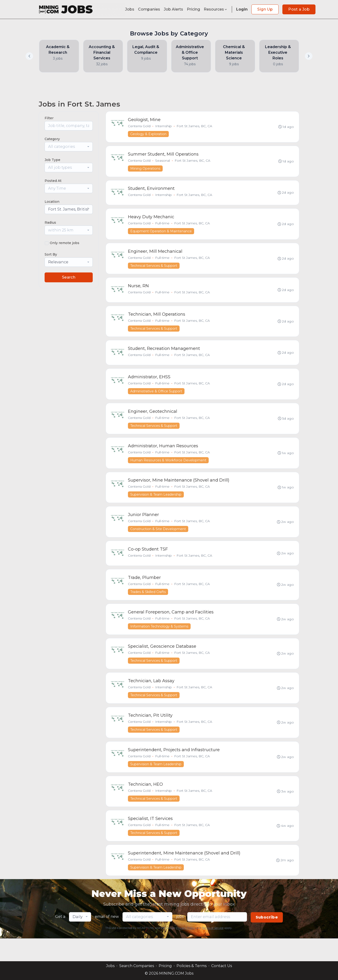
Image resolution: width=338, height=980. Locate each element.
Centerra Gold (140, 126)
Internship (164, 126)
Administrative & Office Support (157, 400)
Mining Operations (146, 170)
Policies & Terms (192, 966)
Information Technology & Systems (160, 642)
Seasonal (163, 162)
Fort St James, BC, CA (195, 126)
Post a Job (299, 9)
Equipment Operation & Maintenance (161, 235)
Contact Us (222, 966)
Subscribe (267, 940)
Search (69, 277)
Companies (149, 9)
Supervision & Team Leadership (156, 506)
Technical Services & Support (154, 270)
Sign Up (265, 9)
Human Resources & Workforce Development (169, 471)
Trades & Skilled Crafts (148, 606)
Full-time (163, 227)
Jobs (130, 9)
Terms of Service (213, 951)
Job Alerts (173, 9)
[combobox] (69, 147)
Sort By (51, 254)
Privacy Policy (186, 951)
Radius (50, 222)
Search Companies (137, 966)
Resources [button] (216, 9)
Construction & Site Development (159, 541)
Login (242, 9)
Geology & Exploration (149, 134)
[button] (309, 56)
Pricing (193, 9)
